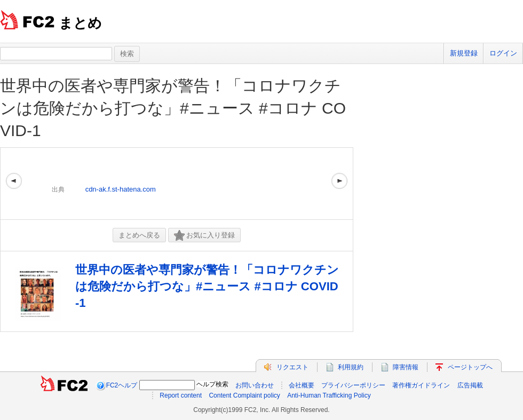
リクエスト (292, 367)
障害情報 (406, 367)
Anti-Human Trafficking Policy (329, 395)
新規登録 (464, 53)
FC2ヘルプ (122, 385)
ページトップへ (470, 367)
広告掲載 (470, 385)
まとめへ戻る (139, 235)
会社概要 (302, 385)
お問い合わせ (255, 385)
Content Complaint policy (244, 395)
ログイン (503, 53)
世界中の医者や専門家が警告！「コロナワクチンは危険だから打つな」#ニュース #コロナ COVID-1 (173, 108)
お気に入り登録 (204, 236)
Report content (181, 395)
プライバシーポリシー (353, 385)
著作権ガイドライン (421, 385)
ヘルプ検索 (212, 384)
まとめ (80, 23)
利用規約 (351, 367)
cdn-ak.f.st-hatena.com (121, 189)
